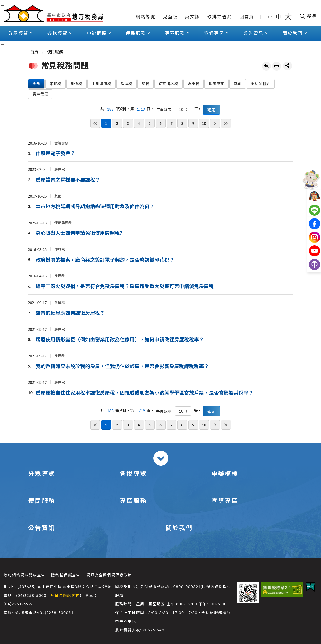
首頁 (34, 52)
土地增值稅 (101, 84)
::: (3, 4)
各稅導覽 (57, 33)
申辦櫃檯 (97, 33)
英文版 (192, 17)
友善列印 (277, 66)
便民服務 (136, 33)
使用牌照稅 (169, 84)
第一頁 (95, 123)
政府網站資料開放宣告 (25, 575)
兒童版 (170, 17)
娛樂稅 (194, 84)
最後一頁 (226, 123)
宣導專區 (214, 33)
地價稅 (76, 84)
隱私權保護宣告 (66, 575)
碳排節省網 (220, 17)
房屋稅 (126, 84)
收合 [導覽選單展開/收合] (161, 458)
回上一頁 (266, 66)
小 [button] (270, 17)
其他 (238, 84)
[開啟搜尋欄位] (308, 16)
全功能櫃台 (261, 84)
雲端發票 (40, 94)
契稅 (146, 84)
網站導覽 (146, 17)
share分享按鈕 (288, 66)
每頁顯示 (164, 110)
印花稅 (55, 84)
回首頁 (247, 17)
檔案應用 (217, 84)
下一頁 (215, 123)
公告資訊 (253, 33)
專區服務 (175, 33)
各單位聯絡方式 (65, 595)
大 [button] (288, 17)
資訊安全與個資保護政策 (109, 575)
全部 (36, 84)
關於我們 (293, 33)
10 (204, 123)
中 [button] (279, 16)
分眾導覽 (18, 33)
